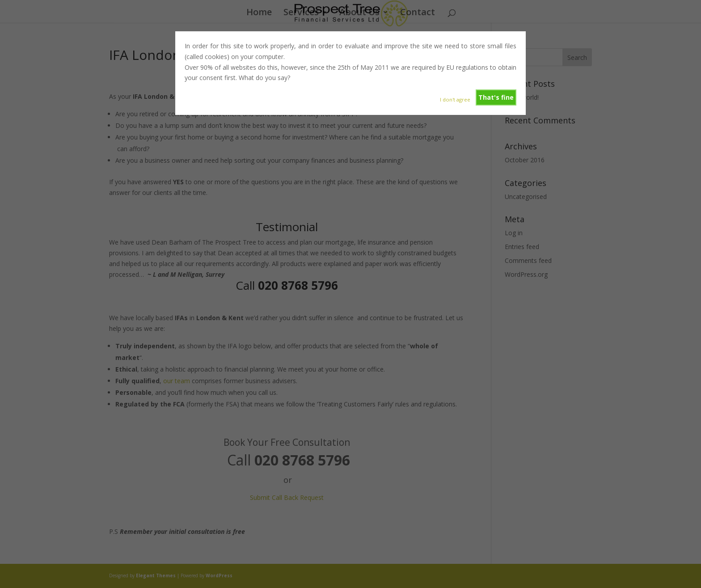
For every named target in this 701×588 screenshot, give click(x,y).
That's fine (496, 97)
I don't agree (455, 99)
